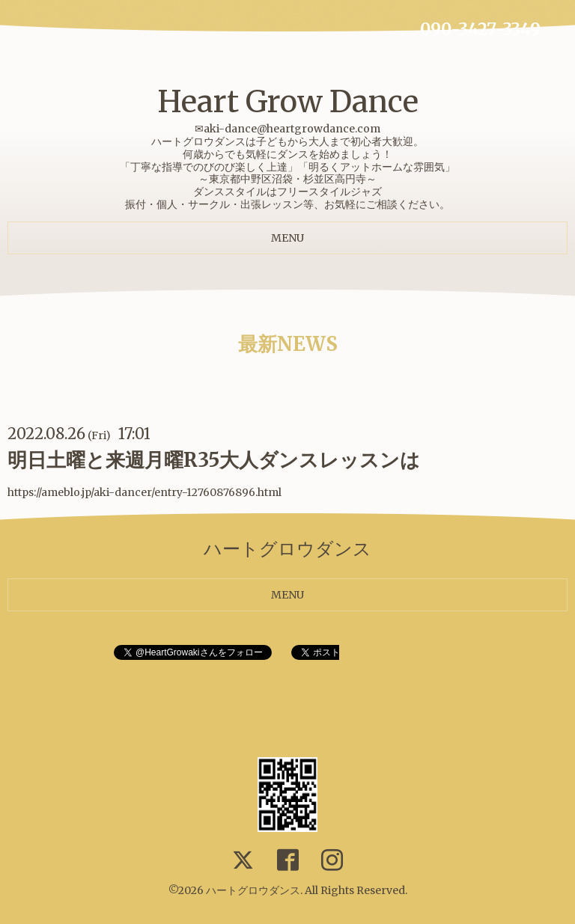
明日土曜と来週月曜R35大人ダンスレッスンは (214, 460)
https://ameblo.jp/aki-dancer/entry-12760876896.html (144, 492)
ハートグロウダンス (253, 890)
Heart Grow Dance (288, 102)
